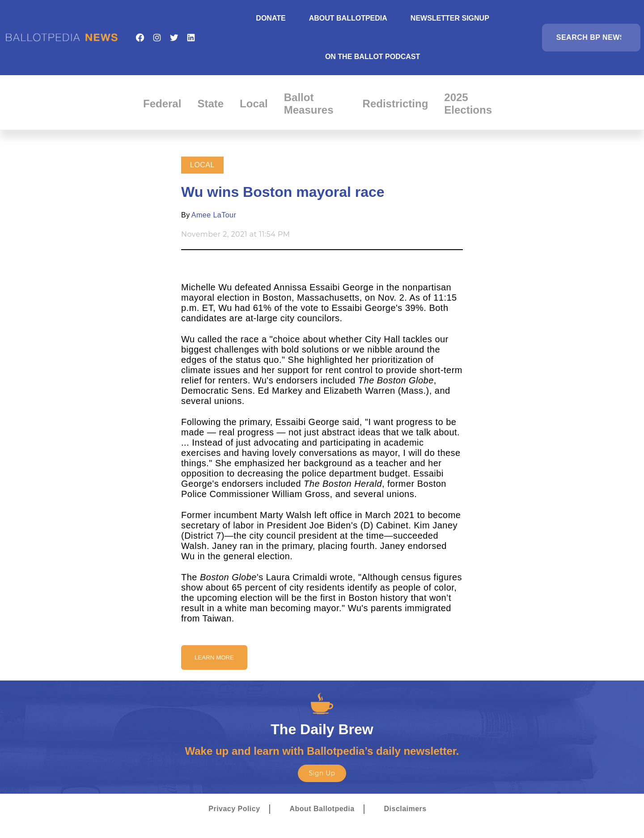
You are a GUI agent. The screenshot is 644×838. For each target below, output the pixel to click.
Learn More (214, 657)
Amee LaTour (214, 215)
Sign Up (322, 773)
